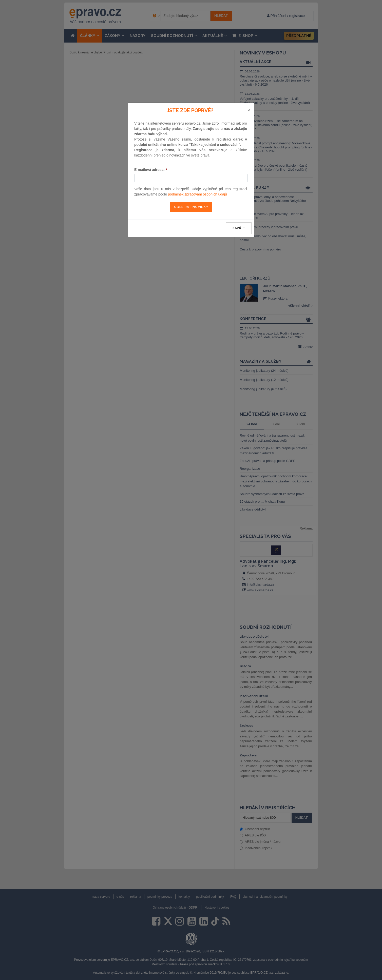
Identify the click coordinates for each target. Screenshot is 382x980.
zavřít (239, 228)
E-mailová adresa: (151, 170)
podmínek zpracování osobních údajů (197, 194)
